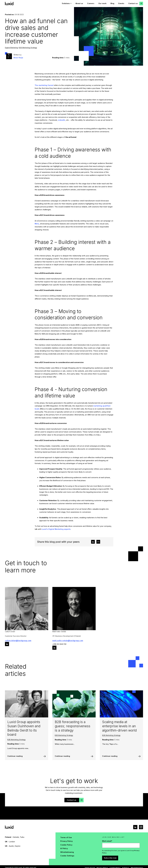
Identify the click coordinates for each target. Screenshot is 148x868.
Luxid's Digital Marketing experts (56, 529)
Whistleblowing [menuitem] (67, 852)
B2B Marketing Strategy (28, 48)
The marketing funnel (44, 85)
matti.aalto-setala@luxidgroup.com (68, 641)
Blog (112, 3)
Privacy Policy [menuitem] (66, 841)
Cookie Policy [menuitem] (66, 845)
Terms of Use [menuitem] (66, 837)
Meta (37, 224)
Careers (91, 3)
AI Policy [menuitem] (64, 848)
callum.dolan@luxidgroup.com (18, 641)
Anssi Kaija (18, 58)
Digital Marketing (12, 48)
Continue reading (15, 756)
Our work (102, 3)
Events (121, 3)
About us (79, 3)
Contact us (133, 3)
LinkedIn (62, 120)
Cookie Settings (67, 856)
